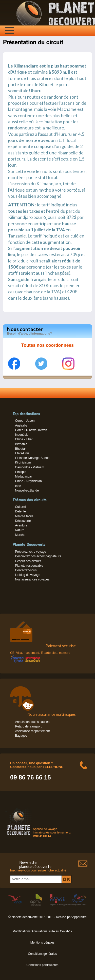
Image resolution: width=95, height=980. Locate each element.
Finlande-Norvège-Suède (32, 458)
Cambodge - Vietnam (30, 467)
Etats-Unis (22, 453)
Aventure (21, 525)
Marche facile (24, 516)
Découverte (23, 521)
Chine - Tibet (24, 439)
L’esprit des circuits (28, 561)
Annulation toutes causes (32, 722)
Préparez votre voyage (30, 552)
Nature (20, 530)
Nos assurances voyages (32, 579)
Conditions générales (42, 954)
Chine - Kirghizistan (28, 481)
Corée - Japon (25, 421)
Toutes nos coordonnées (48, 345)
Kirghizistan (23, 462)
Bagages (21, 736)
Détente (20, 511)
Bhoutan (21, 449)
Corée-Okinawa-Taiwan (31, 430)
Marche (20, 535)
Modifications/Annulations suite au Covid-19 (43, 931)
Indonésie (22, 435)
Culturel (20, 507)
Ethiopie (21, 472)
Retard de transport (28, 726)
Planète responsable (29, 566)
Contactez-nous (26, 570)
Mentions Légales (42, 943)
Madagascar (23, 476)
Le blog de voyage (27, 575)
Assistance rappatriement (32, 731)
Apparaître (79, 917)
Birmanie (21, 444)
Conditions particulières (42, 965)
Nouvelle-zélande (27, 491)
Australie (21, 426)
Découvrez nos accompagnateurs (38, 556)
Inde (18, 486)
